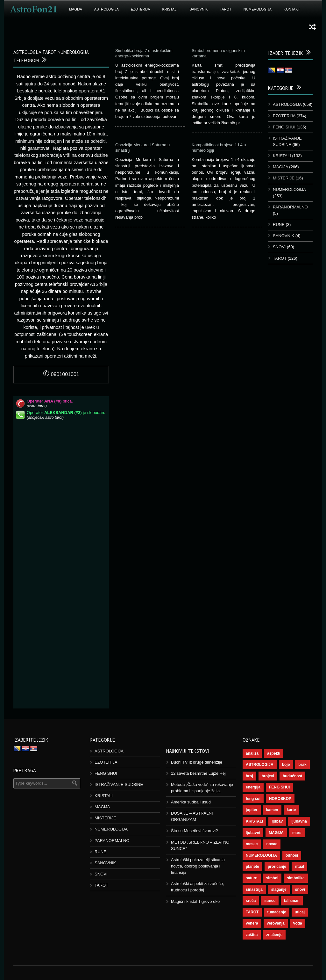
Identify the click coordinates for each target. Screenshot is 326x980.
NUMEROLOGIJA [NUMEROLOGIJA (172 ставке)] (261, 855)
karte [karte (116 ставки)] (291, 810)
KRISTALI (170, 9)
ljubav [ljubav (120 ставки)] (277, 821)
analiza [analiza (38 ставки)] (252, 753)
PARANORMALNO (290, 207)
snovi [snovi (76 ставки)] (300, 889)
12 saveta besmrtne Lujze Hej (198, 773)
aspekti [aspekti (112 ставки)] (274, 753)
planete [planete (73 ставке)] (252, 867)
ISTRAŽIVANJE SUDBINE (119, 784)
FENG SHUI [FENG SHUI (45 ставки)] (279, 787)
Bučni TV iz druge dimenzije (197, 762)
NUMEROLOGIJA (258, 9)
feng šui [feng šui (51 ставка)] (253, 799)
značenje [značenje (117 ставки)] (274, 935)
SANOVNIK (199, 9)
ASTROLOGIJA (106, 9)
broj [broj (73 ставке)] (249, 776)
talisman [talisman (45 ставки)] (292, 901)
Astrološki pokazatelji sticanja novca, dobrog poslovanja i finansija (198, 866)
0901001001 (61, 374)
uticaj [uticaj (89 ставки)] (300, 912)
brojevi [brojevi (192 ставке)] (268, 776)
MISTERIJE (284, 178)
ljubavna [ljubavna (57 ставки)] (299, 821)
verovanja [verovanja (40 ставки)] (276, 923)
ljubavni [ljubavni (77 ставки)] (253, 833)
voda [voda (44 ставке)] (298, 923)
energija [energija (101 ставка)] (253, 787)
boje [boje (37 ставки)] (286, 765)
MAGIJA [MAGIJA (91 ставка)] (276, 833)
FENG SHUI (284, 127)
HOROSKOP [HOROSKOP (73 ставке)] (280, 799)
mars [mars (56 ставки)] (297, 833)
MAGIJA (76, 9)
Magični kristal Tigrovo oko (195, 901)
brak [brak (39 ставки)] (302, 765)
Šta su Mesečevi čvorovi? (194, 831)
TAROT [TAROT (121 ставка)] (252, 912)
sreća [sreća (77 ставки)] (251, 901)
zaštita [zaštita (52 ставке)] (252, 935)
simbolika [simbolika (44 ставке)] (296, 878)
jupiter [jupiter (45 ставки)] (252, 810)
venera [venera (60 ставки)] (252, 923)
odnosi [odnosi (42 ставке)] (292, 855)
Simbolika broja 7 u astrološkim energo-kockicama (144, 53)
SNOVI (279, 247)
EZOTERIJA (141, 9)
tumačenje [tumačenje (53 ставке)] (276, 912)
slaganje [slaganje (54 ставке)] (279, 889)
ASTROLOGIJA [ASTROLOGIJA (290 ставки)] (260, 765)
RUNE (279, 225)
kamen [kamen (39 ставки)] (272, 810)
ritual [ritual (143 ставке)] (299, 867)
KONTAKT (292, 9)
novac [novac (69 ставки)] (272, 844)
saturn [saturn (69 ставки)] (252, 878)
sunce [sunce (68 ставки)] (270, 901)
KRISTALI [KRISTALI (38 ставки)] (254, 821)
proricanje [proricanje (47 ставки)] (277, 867)
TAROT (225, 9)
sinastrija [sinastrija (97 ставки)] (254, 889)
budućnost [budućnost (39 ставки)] (292, 776)
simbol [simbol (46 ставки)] (272, 878)
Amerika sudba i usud (191, 802)
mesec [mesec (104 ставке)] (252, 844)
